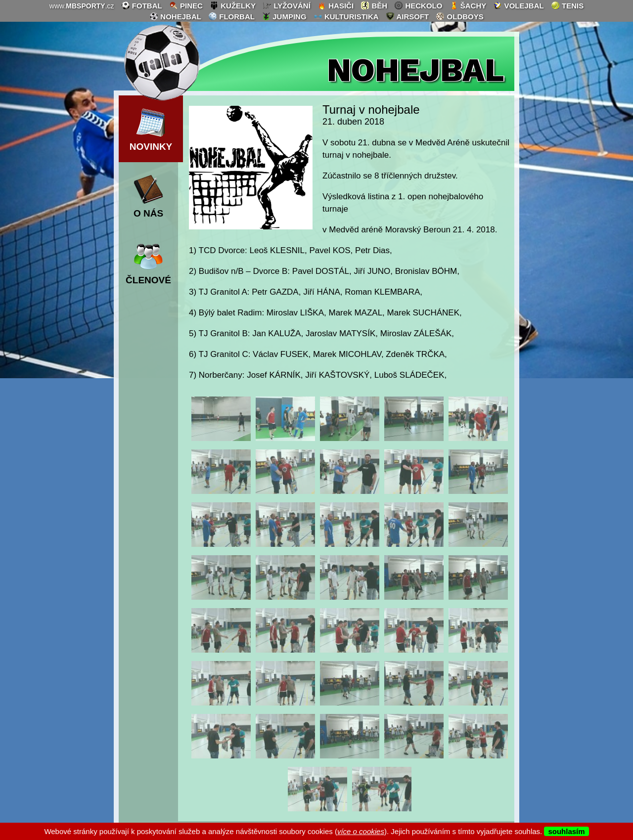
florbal (231, 16)
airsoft (407, 16)
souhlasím (566, 831)
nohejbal (175, 16)
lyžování (287, 5)
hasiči (336, 5)
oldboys (459, 16)
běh (374, 5)
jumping (284, 16)
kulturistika (346, 16)
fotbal (142, 5)
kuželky (233, 5)
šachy (468, 5)
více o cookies (361, 831)
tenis (567, 5)
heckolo (418, 5)
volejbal (518, 5)
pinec (186, 5)
